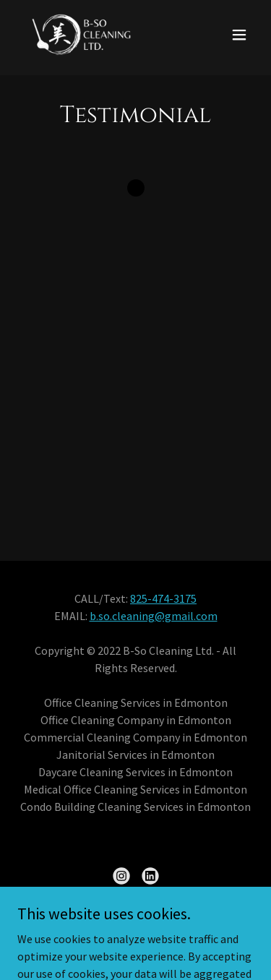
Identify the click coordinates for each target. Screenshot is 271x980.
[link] (81, 35)
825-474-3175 (163, 598)
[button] (239, 35)
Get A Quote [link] (136, 929)
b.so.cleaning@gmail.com (154, 616)
